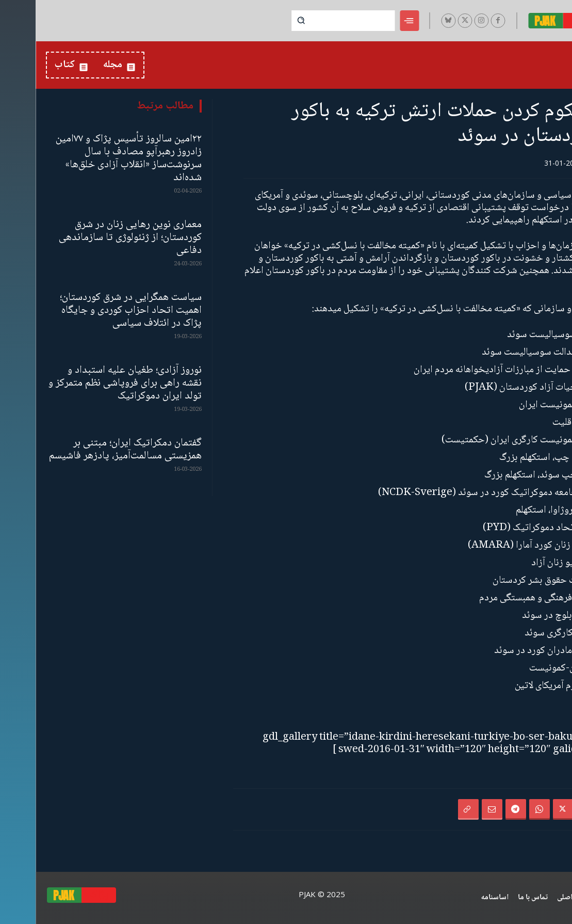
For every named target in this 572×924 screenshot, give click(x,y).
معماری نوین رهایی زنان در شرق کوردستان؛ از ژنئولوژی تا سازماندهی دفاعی (95, 238)
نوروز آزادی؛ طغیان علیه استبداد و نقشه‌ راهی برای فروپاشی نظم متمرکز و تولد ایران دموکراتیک (89, 383)
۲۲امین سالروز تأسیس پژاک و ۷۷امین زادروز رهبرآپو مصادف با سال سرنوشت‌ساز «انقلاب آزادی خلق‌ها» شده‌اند (93, 158)
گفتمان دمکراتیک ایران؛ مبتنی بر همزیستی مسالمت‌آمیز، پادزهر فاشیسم (90, 450)
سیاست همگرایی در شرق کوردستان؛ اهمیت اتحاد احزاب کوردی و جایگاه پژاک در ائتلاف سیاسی (95, 310)
